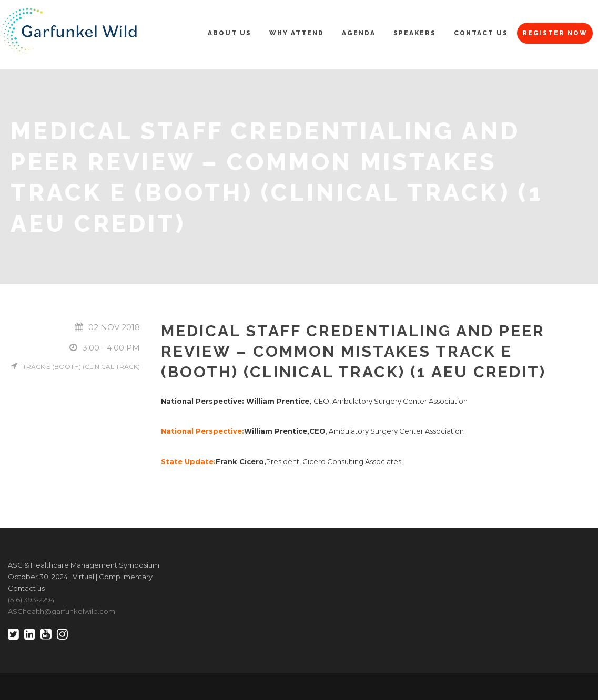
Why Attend (297, 33)
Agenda (359, 33)
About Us (230, 33)
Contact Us (481, 33)
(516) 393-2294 (31, 600)
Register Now (555, 33)
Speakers (415, 33)
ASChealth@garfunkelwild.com (62, 611)
